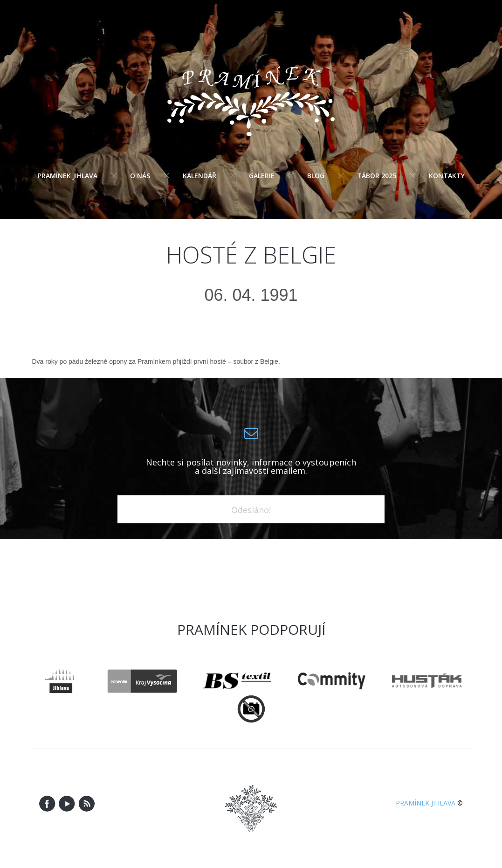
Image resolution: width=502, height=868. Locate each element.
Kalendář (199, 176)
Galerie (262, 176)
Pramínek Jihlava (68, 176)
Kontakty (447, 176)
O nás (140, 176)
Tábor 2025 (377, 176)
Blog (316, 176)
